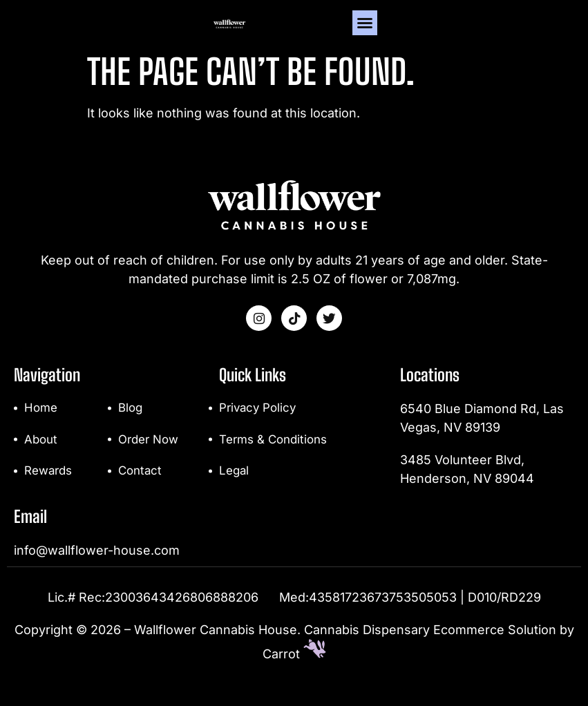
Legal (235, 492)
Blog (131, 427)
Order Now (151, 459)
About (42, 459)
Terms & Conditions (276, 459)
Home (41, 427)
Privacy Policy (259, 427)
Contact (141, 492)
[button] (562, 32)
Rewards (50, 492)
